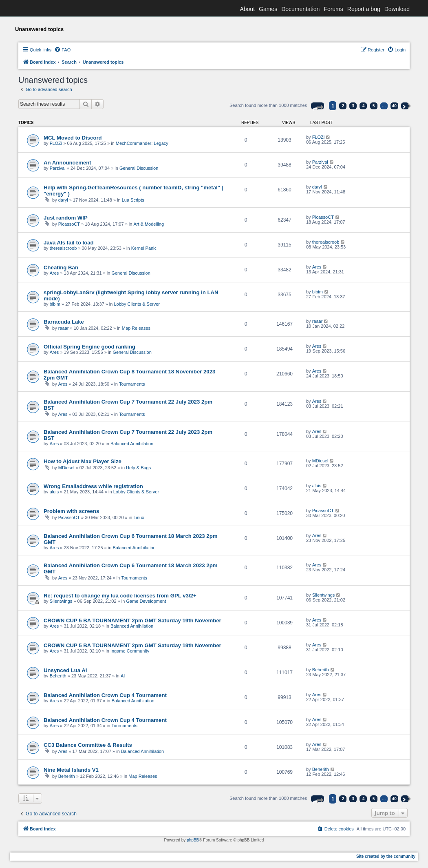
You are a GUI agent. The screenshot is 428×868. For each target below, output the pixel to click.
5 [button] (374, 106)
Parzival (58, 168)
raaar (64, 328)
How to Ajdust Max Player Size (83, 461)
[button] (318, 106)
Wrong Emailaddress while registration (93, 486)
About (247, 9)
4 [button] (364, 106)
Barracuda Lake (64, 322)
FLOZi (56, 143)
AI (123, 676)
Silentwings (61, 601)
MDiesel (66, 468)
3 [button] (353, 106)
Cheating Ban (61, 268)
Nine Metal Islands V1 (71, 770)
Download (397, 9)
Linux (139, 517)
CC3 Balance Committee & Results (88, 745)
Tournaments (132, 384)
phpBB (193, 840)
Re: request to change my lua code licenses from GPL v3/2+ (120, 596)
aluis (54, 492)
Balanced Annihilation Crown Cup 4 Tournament (105, 695)
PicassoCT (69, 224)
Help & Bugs (138, 468)
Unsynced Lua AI (65, 670)
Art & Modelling (149, 224)
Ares (54, 273)
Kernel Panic (144, 248)
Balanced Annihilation (132, 444)
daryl (63, 200)
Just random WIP (66, 218)
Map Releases (136, 328)
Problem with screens (71, 511)
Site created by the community (386, 856)
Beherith (58, 676)
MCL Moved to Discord (73, 138)
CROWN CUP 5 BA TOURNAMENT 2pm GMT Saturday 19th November (132, 620)
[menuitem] (62, 50)
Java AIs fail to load (69, 243)
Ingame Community (130, 651)
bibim (55, 304)
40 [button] (394, 106)
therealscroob (63, 248)
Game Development (146, 601)
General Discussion (139, 168)
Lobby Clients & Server (137, 304)
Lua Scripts (133, 200)
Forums (333, 9)
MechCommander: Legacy (142, 143)
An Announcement (67, 163)
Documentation (300, 9)
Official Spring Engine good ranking (89, 347)
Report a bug (364, 9)
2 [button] (343, 106)
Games (268, 9)
